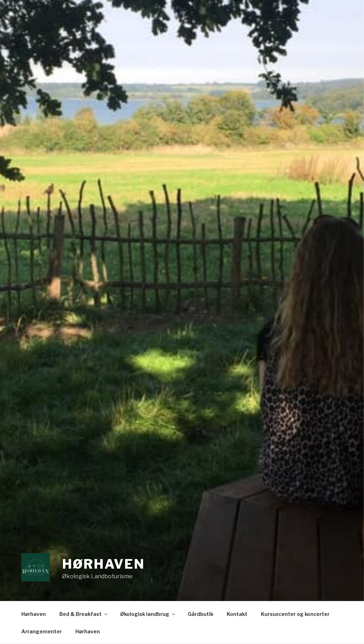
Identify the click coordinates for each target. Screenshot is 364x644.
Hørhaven (104, 564)
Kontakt (237, 614)
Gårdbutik (200, 614)
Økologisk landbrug (148, 614)
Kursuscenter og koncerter (295, 614)
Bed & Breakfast (84, 614)
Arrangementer (42, 631)
